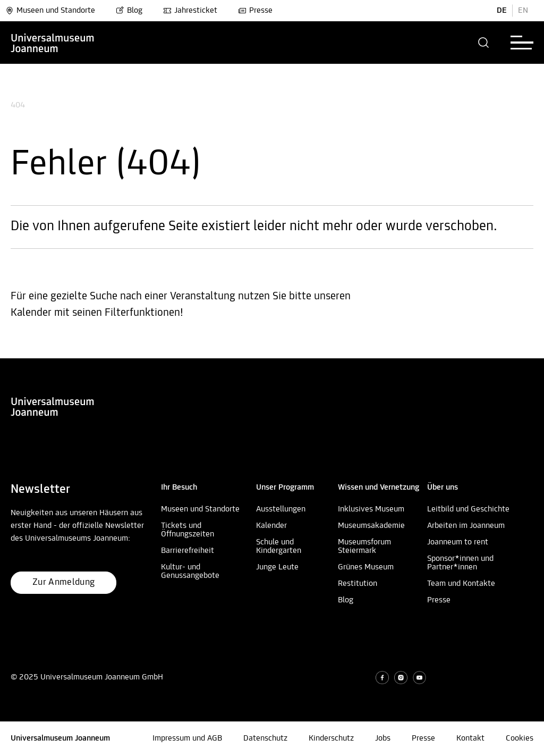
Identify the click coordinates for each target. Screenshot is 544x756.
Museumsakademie (371, 526)
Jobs (383, 738)
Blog (129, 11)
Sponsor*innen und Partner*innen (460, 563)
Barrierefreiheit (188, 551)
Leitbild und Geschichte (468, 509)
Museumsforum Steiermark (364, 547)
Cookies (520, 738)
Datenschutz (265, 738)
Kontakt (470, 738)
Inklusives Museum (371, 509)
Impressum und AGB (187, 738)
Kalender (271, 526)
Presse (255, 11)
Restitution (358, 584)
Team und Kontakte (461, 584)
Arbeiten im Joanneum (466, 526)
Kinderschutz (331, 738)
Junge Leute (277, 567)
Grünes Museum (366, 567)
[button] (484, 43)
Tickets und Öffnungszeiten (188, 530)
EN (523, 11)
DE (502, 11)
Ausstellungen (281, 509)
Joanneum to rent (458, 542)
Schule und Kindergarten (279, 547)
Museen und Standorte (50, 11)
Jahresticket (190, 11)
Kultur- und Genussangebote (190, 572)
